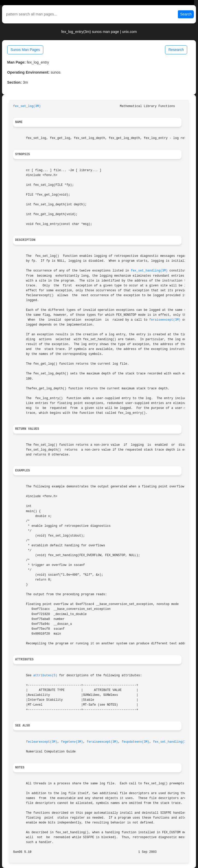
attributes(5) (45, 676)
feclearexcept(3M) (42, 742)
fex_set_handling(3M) (149, 271)
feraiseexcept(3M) (165, 320)
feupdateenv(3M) (135, 742)
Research (176, 50)
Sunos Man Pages (25, 50)
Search (186, 14)
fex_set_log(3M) (27, 106)
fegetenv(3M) (72, 742)
